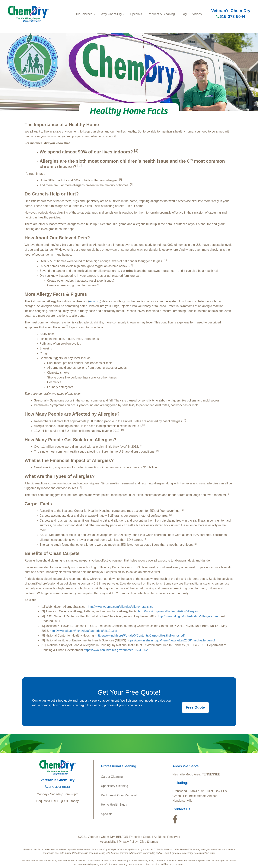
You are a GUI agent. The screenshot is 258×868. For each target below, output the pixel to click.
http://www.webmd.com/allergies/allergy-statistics (121, 607)
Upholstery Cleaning (115, 786)
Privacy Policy (128, 842)
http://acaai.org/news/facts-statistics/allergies (168, 611)
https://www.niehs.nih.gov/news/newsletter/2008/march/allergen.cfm (172, 640)
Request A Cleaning (161, 14)
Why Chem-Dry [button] (113, 14)
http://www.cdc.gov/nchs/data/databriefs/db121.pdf (84, 631)
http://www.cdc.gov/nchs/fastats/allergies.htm (188, 616)
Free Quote (195, 707)
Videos (197, 14)
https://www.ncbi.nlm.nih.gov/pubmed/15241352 (115, 650)
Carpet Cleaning (112, 777)
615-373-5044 (231, 16)
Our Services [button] (85, 14)
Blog (184, 14)
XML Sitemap (149, 842)
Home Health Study (114, 805)
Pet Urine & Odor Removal (119, 795)
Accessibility (108, 842)
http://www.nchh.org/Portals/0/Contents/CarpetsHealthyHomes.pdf (141, 635)
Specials (136, 14)
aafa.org (95, 301)
